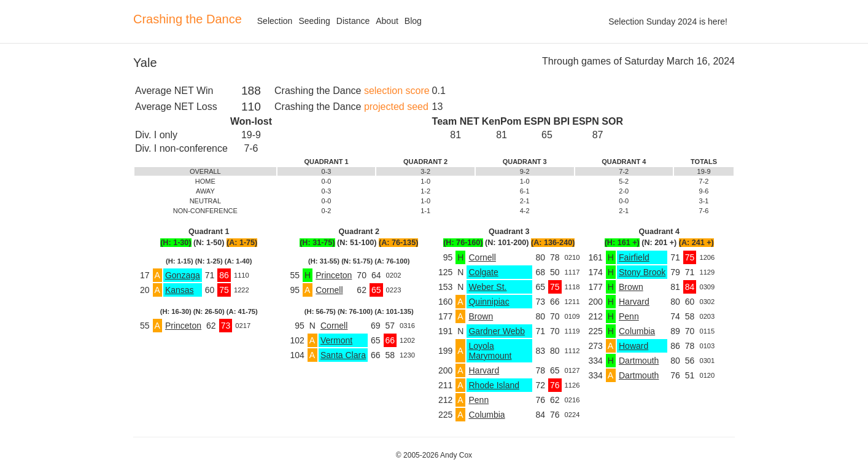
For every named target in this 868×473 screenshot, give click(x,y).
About (387, 21)
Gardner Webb (497, 331)
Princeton (183, 326)
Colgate (483, 272)
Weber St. (487, 287)
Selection (275, 21)
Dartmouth (639, 361)
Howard (634, 346)
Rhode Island (494, 385)
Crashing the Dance (188, 19)
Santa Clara (343, 355)
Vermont (336, 340)
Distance (353, 21)
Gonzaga (183, 275)
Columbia (486, 415)
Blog (413, 21)
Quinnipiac (489, 302)
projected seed (396, 107)
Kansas (180, 290)
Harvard (484, 370)
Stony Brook (642, 272)
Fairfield (634, 257)
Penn (479, 400)
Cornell (329, 290)
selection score (397, 91)
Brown (481, 316)
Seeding (314, 21)
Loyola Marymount (490, 351)
